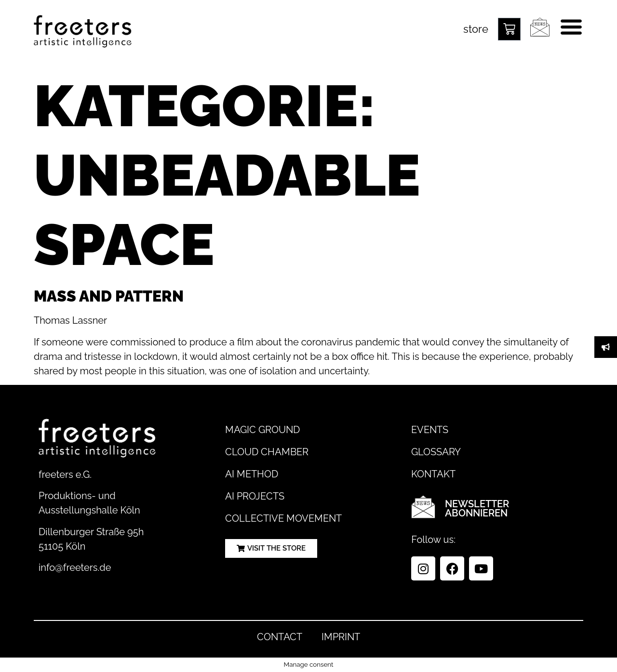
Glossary (436, 452)
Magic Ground (262, 430)
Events (430, 430)
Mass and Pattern (109, 296)
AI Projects (255, 496)
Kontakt (433, 474)
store (476, 29)
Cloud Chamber (267, 452)
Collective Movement (283, 518)
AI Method (252, 474)
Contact (280, 637)
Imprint (341, 637)
